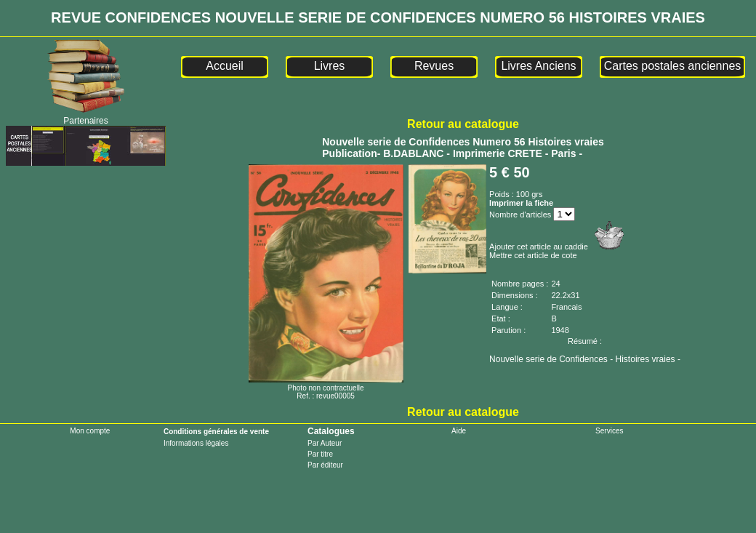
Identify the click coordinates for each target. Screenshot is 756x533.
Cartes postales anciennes (673, 66)
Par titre (320, 454)
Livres (330, 66)
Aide (459, 431)
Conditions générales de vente (216, 432)
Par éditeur (325, 465)
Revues (434, 66)
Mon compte (90, 431)
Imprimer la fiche (521, 203)
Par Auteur (325, 443)
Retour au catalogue (463, 124)
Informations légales (196, 443)
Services (609, 431)
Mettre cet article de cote (533, 255)
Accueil (225, 66)
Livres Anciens (538, 66)
